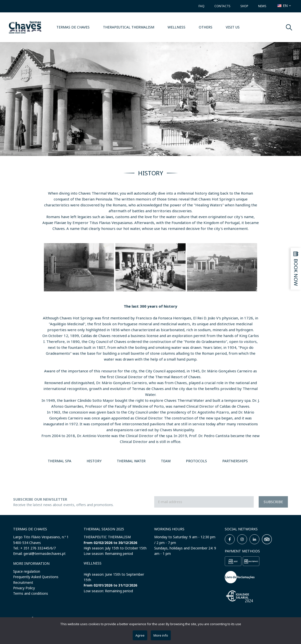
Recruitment (23, 582)
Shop (244, 6)
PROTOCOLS (196, 461)
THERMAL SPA (60, 461)
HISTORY (94, 461)
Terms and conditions (31, 593)
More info (161, 635)
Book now (296, 272)
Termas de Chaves (73, 27)
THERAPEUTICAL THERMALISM (129, 27)
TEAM (166, 461)
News (262, 6)
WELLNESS (176, 27)
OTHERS (206, 27)
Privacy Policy (24, 588)
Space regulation (27, 571)
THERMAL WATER (131, 461)
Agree (140, 635)
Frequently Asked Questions (36, 577)
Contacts (222, 6)
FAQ (201, 6)
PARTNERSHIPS (235, 461)
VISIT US (233, 27)
